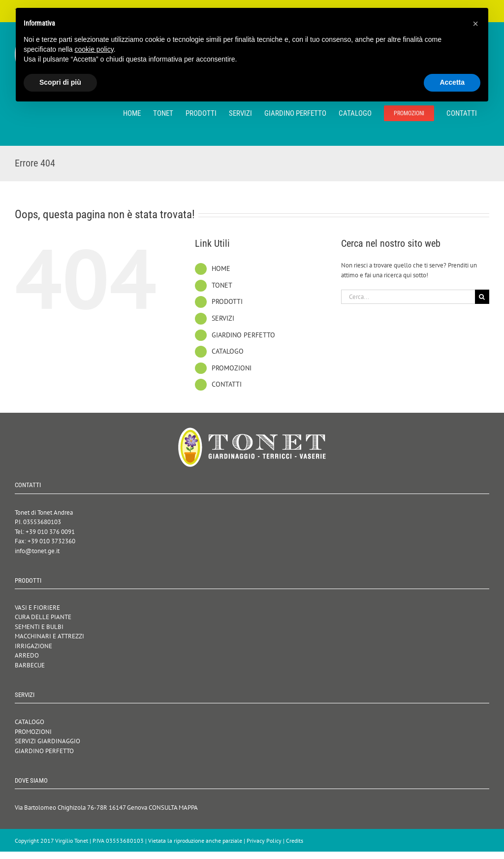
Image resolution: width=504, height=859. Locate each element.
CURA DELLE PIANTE (43, 617)
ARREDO (27, 655)
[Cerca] (482, 297)
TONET (222, 285)
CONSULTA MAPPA (173, 808)
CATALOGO (228, 351)
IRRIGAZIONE (33, 646)
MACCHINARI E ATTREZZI (49, 636)
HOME (221, 268)
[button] (475, 24)
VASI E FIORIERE (37, 608)
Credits (295, 841)
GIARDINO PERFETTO (243, 335)
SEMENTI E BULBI (39, 627)
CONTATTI (227, 384)
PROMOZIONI (232, 368)
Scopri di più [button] (60, 82)
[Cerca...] (408, 297)
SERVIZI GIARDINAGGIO (47, 741)
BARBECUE (30, 665)
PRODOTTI (227, 301)
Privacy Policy (264, 841)
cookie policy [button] (94, 49)
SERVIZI (223, 318)
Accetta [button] (452, 82)
